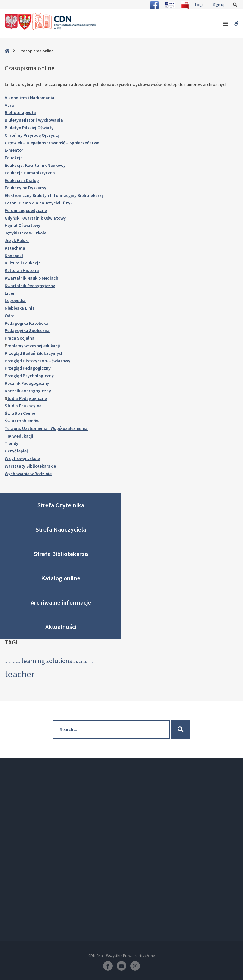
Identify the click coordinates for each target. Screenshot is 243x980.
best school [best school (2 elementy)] (13, 662)
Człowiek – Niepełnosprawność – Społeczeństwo (52, 143)
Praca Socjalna (20, 338)
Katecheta (15, 248)
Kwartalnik (33, 218)
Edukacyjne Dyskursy (25, 188)
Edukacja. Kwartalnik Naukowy (35, 165)
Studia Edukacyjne (23, 406)
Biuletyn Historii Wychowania (34, 120)
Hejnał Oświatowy (22, 225)
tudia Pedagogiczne (27, 398)
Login (200, 5)
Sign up (219, 5)
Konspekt (14, 256)
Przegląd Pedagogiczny (28, 368)
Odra (10, 316)
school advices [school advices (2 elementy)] (83, 662)
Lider (10, 293)
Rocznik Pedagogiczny (27, 383)
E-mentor (14, 150)
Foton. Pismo (18, 203)
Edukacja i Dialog (22, 180)
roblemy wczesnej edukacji (34, 346)
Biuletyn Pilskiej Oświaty (29, 128)
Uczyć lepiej (16, 451)
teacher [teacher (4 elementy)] (20, 674)
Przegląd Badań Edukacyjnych (34, 353)
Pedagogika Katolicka (26, 323)
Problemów (28, 421)
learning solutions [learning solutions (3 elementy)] (47, 661)
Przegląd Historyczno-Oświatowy (37, 361)
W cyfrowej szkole (22, 458)
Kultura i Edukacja (23, 263)
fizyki (68, 203)
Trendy (12, 443)
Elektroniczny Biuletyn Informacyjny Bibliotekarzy (54, 195)
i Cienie (28, 413)
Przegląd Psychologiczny (29, 376)
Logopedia (15, 300)
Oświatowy (55, 218)
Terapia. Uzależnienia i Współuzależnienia (46, 428)
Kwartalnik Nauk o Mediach (31, 278)
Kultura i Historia (22, 270)
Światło (13, 413)
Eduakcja (14, 158)
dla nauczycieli (47, 203)
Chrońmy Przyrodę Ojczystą (32, 135)
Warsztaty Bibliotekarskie (30, 466)
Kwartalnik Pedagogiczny (30, 286)
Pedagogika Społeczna (27, 330)
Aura (9, 105)
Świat (11, 421)
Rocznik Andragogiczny (28, 391)
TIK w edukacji (19, 436)
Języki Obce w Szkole (25, 233)
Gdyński (13, 218)
